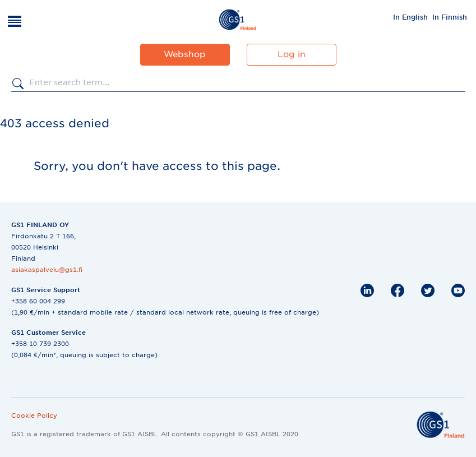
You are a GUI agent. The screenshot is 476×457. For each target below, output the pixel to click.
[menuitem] (410, 17)
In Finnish (450, 17)
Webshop (185, 54)
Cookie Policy (34, 416)
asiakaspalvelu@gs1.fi (47, 270)
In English (410, 17)
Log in (292, 54)
